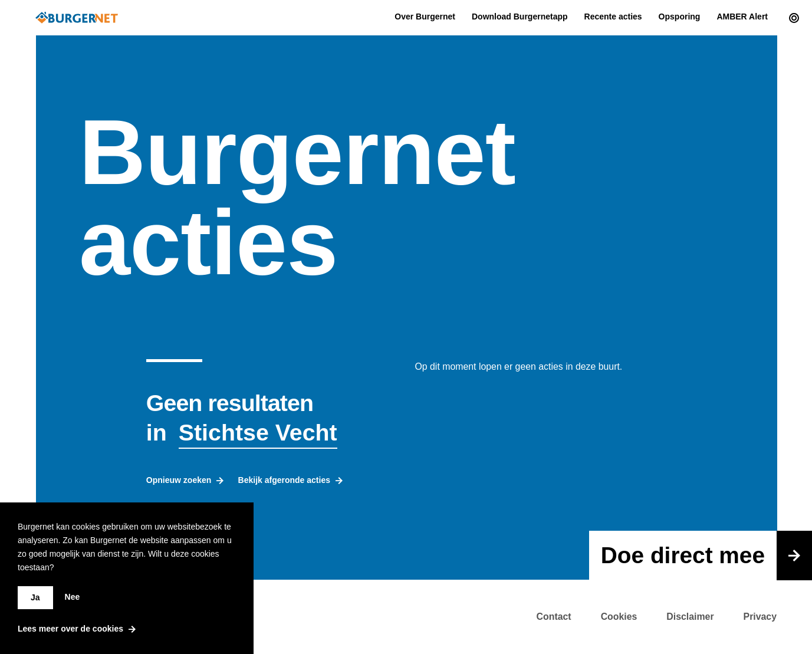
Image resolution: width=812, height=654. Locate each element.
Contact (554, 617)
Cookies (619, 617)
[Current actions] (791, 18)
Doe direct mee (706, 556)
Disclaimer (690, 617)
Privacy (760, 617)
